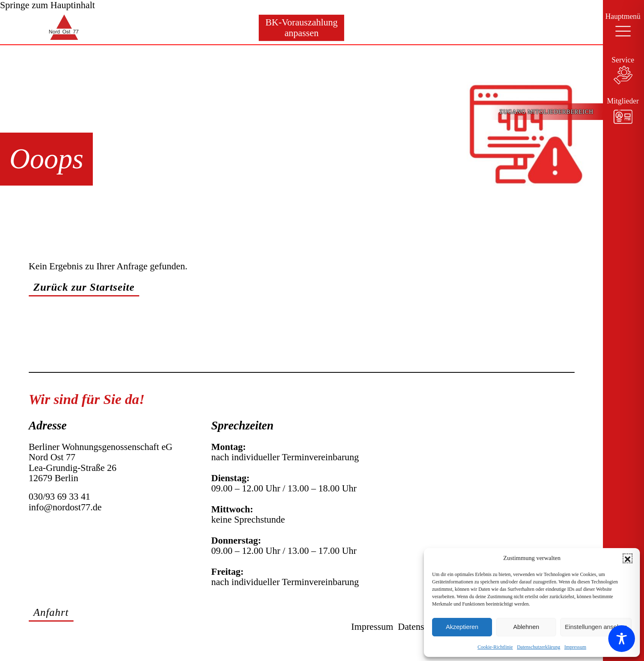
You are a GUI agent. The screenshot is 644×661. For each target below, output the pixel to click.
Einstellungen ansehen (596, 627)
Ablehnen (526, 627)
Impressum (575, 647)
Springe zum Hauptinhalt (47, 5)
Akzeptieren (462, 627)
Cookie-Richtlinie (495, 647)
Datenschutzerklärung (539, 647)
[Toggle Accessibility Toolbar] (622, 639)
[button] (628, 558)
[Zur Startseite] (35, 28)
